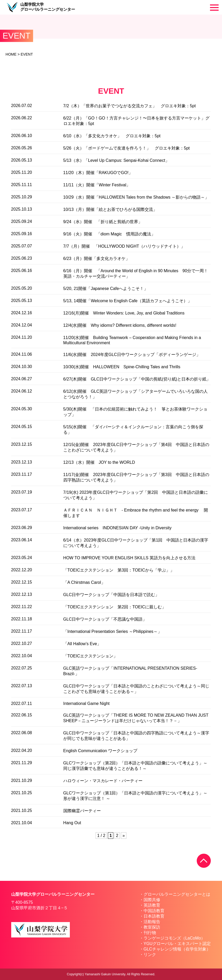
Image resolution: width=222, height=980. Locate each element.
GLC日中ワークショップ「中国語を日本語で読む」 (111, 595)
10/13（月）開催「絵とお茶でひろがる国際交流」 (110, 209)
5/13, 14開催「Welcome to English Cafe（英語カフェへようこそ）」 (128, 301)
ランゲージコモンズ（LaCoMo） (174, 938)
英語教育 (152, 905)
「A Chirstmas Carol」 (84, 582)
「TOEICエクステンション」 (91, 656)
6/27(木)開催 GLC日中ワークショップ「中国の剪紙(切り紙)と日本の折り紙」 (137, 379)
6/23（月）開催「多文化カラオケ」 (97, 259)
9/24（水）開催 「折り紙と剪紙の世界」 (103, 222)
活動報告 (152, 922)
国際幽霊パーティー (82, 811)
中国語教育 (154, 911)
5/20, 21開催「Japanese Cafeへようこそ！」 (106, 289)
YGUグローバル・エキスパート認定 (177, 944)
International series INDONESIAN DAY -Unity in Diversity (118, 528)
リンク (150, 955)
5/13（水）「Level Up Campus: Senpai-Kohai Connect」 (116, 160)
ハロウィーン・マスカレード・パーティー (103, 781)
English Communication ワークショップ (100, 751)
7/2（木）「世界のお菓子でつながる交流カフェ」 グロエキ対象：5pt (129, 106)
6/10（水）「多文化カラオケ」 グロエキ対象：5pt (112, 136)
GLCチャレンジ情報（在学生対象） (177, 949)
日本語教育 (154, 916)
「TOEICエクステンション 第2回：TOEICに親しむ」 (115, 607)
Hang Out (72, 823)
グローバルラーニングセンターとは (177, 894)
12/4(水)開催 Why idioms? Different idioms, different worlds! (120, 325)
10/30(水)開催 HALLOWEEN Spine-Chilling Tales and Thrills (122, 367)
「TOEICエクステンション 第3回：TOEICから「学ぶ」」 (119, 570)
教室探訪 (152, 927)
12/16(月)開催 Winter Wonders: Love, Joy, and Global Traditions (124, 313)
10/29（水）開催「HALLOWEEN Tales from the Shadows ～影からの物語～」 (136, 197)
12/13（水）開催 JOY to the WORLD (99, 462)
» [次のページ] (124, 836)
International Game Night (87, 703)
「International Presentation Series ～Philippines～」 (113, 631)
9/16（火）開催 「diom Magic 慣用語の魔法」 (109, 234)
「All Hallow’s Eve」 (82, 644)
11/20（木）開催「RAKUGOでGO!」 (98, 173)
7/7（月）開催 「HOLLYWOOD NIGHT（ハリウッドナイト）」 (124, 246)
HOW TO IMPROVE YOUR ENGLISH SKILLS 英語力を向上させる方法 (129, 558)
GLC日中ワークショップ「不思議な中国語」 (105, 619)
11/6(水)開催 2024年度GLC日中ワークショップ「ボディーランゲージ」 (132, 355)
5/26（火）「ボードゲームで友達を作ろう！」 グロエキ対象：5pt (127, 148)
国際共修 (152, 900)
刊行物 (150, 933)
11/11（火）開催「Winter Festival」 (97, 185)
